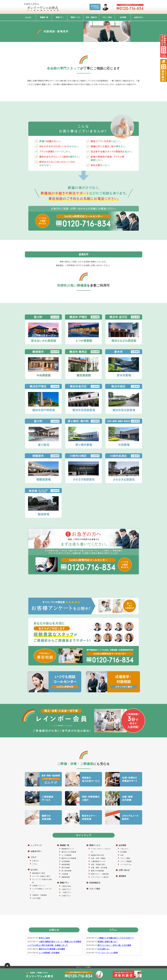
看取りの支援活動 (97, 871)
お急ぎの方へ (139, 17)
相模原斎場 (66, 877)
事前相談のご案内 (39, 873)
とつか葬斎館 (66, 855)
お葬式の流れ (66, 886)
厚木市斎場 (66, 868)
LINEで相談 (36, 898)
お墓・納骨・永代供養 (99, 868)
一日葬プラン (66, 892)
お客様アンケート (39, 886)
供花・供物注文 (91, 17)
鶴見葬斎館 (66, 864)
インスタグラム (126, 864)
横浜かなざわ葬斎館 (69, 858)
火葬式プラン (66, 889)
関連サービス (76, 17)
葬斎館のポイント (68, 849)
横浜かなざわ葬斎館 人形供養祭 (52, 949)
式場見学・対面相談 (39, 895)
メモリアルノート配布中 (100, 877)
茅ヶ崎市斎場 (66, 871)
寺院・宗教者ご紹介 (98, 864)
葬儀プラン (60, 17)
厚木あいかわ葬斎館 (69, 852)
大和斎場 (65, 874)
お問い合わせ (124, 870)
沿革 (122, 855)
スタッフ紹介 (107, 17)
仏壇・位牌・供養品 (98, 858)
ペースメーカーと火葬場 (108, 953)
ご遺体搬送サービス (98, 861)
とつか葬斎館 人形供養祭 (49, 953)
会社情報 (123, 17)
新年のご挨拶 (44, 938)
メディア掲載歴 (126, 861)
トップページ (36, 845)
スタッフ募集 (125, 858)
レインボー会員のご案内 (41, 876)
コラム (35, 864)
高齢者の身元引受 (97, 855)
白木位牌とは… (104, 949)
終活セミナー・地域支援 (100, 874)
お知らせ (35, 861)
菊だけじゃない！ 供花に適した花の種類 (114, 945)
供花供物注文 (95, 883)
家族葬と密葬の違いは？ (108, 942)
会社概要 (123, 852)
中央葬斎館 (66, 861)
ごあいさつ (124, 849)
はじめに (28, 17)
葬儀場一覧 (44, 17)
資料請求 (122, 876)
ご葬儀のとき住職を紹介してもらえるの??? (116, 938)
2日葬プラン (66, 896)
